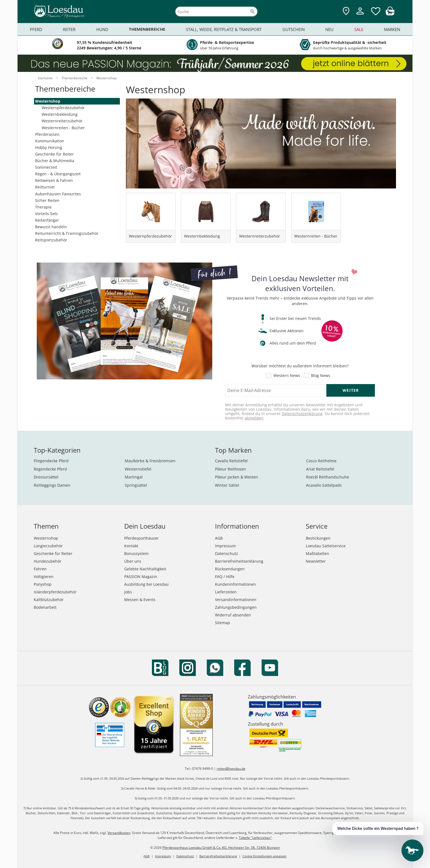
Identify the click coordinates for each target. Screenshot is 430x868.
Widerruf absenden (233, 615)
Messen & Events (140, 600)
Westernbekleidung (60, 114)
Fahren (40, 569)
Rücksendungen (230, 569)
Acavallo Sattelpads (324, 485)
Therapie (43, 207)
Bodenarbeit (45, 607)
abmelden (254, 418)
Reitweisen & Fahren (54, 180)
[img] (390, 14)
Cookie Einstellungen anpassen (264, 856)
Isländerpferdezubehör (55, 592)
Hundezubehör (48, 561)
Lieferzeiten (226, 592)
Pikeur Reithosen (230, 469)
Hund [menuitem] (102, 29)
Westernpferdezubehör (63, 108)
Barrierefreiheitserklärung (239, 561)
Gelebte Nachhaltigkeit (145, 569)
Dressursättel (46, 477)
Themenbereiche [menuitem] (147, 29)
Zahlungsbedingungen (236, 607)
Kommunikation (50, 141)
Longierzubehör (48, 546)
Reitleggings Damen (52, 485)
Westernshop (48, 101)
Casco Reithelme (321, 461)
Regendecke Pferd (50, 469)
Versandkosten (119, 833)
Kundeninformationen (235, 584)
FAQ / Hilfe (225, 577)
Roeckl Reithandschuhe (328, 477)
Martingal (134, 477)
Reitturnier (45, 187)
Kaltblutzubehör (49, 600)
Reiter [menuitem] (69, 29)
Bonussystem (136, 553)
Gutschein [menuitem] (294, 29)
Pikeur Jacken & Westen (237, 477)
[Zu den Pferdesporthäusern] (346, 11)
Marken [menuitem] (392, 29)
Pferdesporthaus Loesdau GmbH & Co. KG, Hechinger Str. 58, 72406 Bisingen (221, 848)
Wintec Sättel (227, 485)
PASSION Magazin (141, 577)
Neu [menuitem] (329, 29)
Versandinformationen (236, 600)
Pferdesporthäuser (142, 538)
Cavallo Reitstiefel (231, 461)
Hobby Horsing (49, 147)
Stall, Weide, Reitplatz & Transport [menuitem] (224, 29)
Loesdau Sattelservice (326, 546)
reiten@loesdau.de (231, 769)
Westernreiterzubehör (62, 121)
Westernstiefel (138, 469)
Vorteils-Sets (46, 214)
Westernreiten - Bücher (63, 128)
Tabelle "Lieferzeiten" (255, 838)
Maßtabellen (317, 553)
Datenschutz (227, 553)
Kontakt (131, 546)
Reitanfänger (47, 220)
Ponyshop (43, 584)
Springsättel (136, 485)
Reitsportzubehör (51, 240)
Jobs (128, 592)
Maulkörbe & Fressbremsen (150, 461)
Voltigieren (44, 577)
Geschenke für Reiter (54, 154)
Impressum (225, 546)
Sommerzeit (46, 167)
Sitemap (223, 623)
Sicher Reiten (47, 200)
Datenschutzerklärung (302, 414)
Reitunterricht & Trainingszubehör (67, 233)
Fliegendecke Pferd (51, 461)
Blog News (321, 376)
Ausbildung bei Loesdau (146, 584)
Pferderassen (47, 134)
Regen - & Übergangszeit (58, 174)
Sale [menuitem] (359, 29)
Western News (287, 376)
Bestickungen (318, 538)
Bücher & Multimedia (55, 161)
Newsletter (316, 561)
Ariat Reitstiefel (320, 469)
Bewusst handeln (51, 227)
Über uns (133, 561)
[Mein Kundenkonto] (360, 15)
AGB (219, 538)
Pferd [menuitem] (36, 29)
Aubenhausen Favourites (58, 194)
